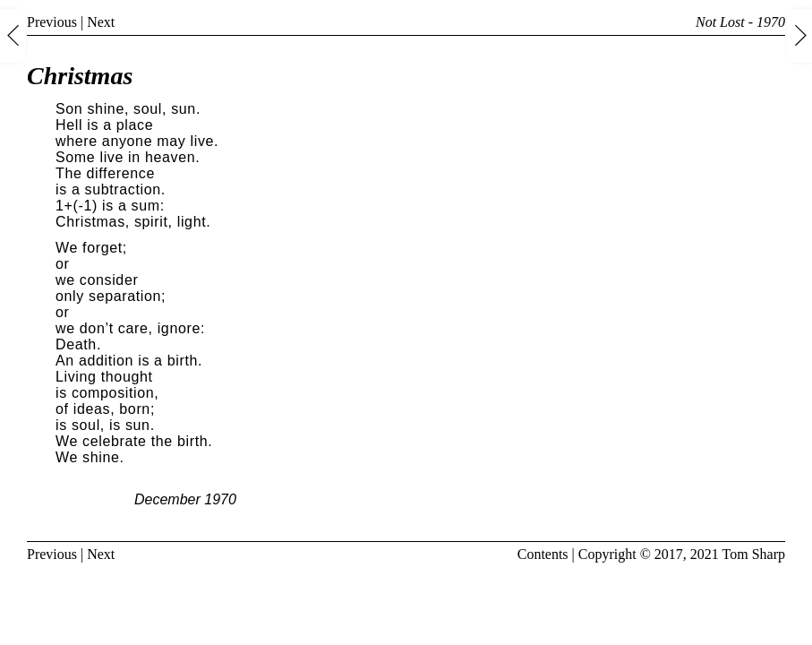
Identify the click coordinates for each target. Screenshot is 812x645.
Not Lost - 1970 (740, 22)
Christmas (80, 76)
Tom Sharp (754, 554)
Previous (52, 22)
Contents (543, 554)
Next (101, 22)
